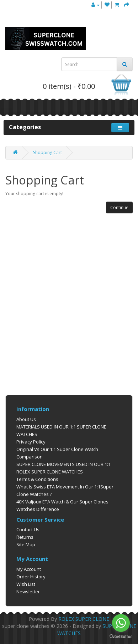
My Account (29, 569)
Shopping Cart (47, 153)
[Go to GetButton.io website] (121, 637)
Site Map (26, 544)
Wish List (26, 584)
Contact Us (28, 529)
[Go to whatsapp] (121, 623)
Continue (119, 207)
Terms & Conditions (37, 479)
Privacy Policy (31, 442)
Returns (25, 537)
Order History (31, 577)
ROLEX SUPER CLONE (84, 619)
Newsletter (28, 592)
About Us (26, 419)
